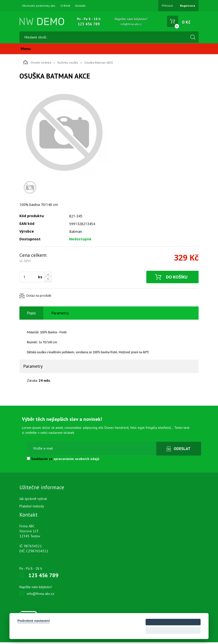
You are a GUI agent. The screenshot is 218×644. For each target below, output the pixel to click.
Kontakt (80, 6)
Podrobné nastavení (34, 621)
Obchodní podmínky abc (39, 6)
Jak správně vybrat (33, 500)
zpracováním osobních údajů (76, 460)
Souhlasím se (63, 460)
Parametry (60, 315)
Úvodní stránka (37, 64)
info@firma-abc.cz (131, 24)
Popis (31, 315)
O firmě (65, 6)
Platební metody (32, 508)
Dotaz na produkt (39, 297)
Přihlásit (167, 6)
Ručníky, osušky (68, 64)
